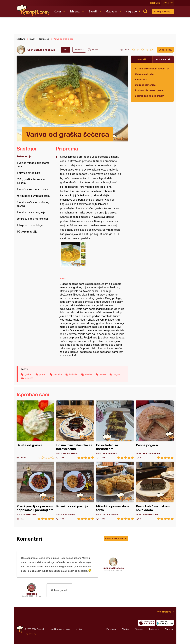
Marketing (70, 629)
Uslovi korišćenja (57, 629)
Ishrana (75, 11)
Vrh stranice (164, 612)
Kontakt (79, 629)
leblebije (73, 374)
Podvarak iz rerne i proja (149, 90)
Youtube (139, 629)
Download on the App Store (147, 623)
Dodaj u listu (165, 50)
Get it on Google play (165, 623)
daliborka (32, 594)
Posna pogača (155, 430)
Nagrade (131, 11)
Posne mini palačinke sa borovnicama (75, 430)
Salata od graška (35, 430)
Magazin (111, 11)
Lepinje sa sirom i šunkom (150, 96)
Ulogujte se (168, 3)
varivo (103, 374)
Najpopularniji (163, 59)
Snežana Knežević (44, 50)
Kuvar (57, 11)
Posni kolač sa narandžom (115, 430)
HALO (35, 634)
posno (43, 374)
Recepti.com (33, 10)
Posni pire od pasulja (75, 491)
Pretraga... (145, 11)
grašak (28, 374)
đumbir (89, 374)
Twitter (126, 629)
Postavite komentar (116, 538)
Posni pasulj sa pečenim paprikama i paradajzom (35, 491)
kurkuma (29, 378)
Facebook (111, 629)
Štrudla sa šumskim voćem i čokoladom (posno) (152, 69)
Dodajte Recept (163, 11)
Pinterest (169, 629)
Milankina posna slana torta (115, 491)
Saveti (93, 11)
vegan (117, 374)
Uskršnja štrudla (144, 74)
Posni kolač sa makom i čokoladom (155, 491)
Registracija (154, 3)
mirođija (58, 374)
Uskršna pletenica (145, 85)
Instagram (154, 629)
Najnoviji (141, 59)
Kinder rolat (142, 79)
